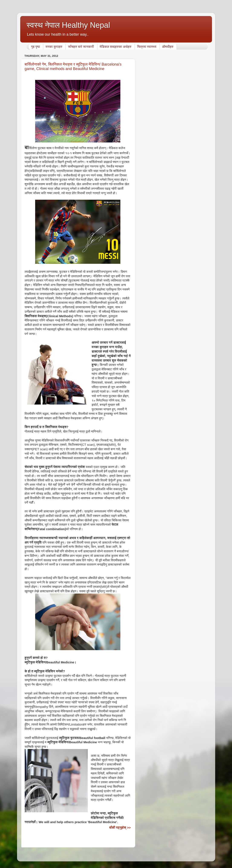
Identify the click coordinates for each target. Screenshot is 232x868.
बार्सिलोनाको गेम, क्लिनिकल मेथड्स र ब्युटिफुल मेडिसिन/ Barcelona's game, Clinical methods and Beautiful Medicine (73, 67)
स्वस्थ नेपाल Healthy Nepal (68, 25)
